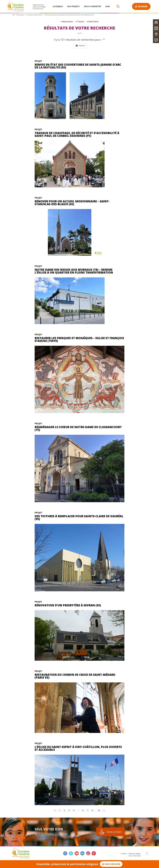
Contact (123, 854)
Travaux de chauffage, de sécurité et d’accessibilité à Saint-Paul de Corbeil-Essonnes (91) (77, 134)
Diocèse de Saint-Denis (35, 15)
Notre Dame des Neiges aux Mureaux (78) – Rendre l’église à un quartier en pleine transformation (74, 271)
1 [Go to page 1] (60, 810)
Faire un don (114, 832)
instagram (88, 853)
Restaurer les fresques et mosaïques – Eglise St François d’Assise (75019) (79, 339)
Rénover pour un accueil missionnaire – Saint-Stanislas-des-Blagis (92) (72, 203)
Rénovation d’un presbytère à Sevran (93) (68, 605)
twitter (71, 853)
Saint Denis (92, 22)
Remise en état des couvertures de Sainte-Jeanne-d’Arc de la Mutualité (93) (78, 66)
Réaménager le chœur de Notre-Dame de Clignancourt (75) (78, 428)
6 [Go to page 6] (83, 810)
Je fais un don (111, 864)
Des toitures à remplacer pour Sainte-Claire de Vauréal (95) (79, 518)
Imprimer (80, 46)
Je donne (141, 6)
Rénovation (67, 22)
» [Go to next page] (104, 810)
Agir (108, 6)
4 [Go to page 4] (74, 810)
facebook (65, 853)
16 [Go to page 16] (99, 810)
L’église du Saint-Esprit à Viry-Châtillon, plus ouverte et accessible (78, 748)
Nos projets (73, 6)
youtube (77, 853)
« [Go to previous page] (55, 810)
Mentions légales (135, 854)
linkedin (82, 853)
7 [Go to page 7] (88, 810)
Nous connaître (92, 6)
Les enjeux (58, 6)
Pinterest (94, 853)
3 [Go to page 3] (69, 810)
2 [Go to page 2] (64, 810)
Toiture (80, 22)
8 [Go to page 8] (92, 810)
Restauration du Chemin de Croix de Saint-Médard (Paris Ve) (75, 676)
